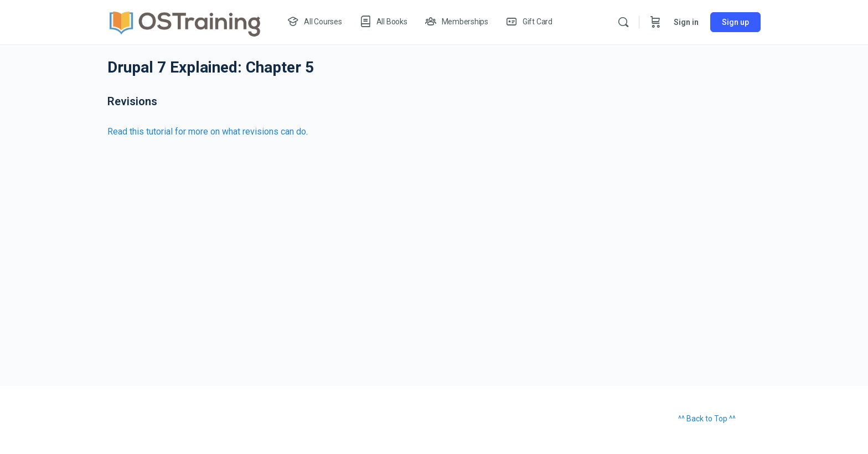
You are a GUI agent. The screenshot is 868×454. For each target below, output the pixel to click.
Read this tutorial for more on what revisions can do (207, 131)
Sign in (686, 22)
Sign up (735, 22)
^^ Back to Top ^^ (707, 419)
